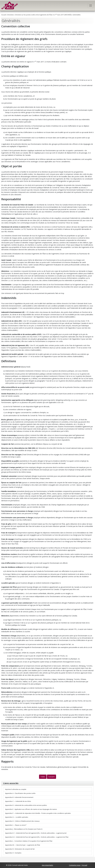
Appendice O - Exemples (13, 853)
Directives (11, 15)
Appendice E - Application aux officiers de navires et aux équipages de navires (31, 809)
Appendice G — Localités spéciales (17, 817)
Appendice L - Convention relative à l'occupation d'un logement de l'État (29, 841)
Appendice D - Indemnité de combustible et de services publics (26, 805)
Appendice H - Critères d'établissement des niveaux (22, 821)
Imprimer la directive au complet (16, 789)
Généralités (77, 15)
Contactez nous (75, 865)
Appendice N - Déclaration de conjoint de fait (20, 849)
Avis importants (47, 865)
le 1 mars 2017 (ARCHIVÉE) (62, 15)
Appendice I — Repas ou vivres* (16, 825)
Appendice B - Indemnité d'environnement (19, 797)
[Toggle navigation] (91, 6)
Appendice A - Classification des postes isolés (20, 793)
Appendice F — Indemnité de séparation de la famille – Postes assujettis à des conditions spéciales (38, 813)
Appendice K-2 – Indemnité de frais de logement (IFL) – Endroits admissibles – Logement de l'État (37, 837)
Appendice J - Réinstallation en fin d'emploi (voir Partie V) (24, 829)
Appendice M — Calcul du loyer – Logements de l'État (23, 845)
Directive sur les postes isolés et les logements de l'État (34, 15)
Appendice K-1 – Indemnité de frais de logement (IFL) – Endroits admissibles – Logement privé (36, 833)
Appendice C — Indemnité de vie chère (18, 801)
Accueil (4, 15)
